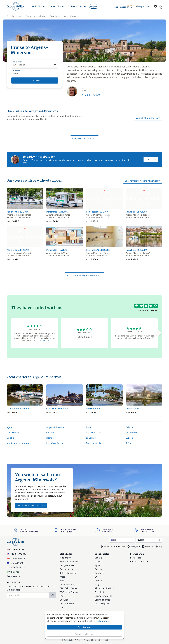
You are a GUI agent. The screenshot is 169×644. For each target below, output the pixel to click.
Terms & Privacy (68, 584)
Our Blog (64, 600)
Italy (97, 584)
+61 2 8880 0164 (16, 563)
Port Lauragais (93, 443)
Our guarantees (68, 565)
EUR (149, 540)
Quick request (102, 604)
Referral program (68, 573)
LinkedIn (148, 546)
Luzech (129, 438)
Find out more (103, 621)
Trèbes (129, 443)
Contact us (151, 160)
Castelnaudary (93, 433)
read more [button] (44, 340)
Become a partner (139, 562)
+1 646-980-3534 (16, 549)
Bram (89, 427)
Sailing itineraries (104, 596)
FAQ (62, 596)
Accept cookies (84, 627)
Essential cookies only (84, 634)
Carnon (50, 433)
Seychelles (100, 573)
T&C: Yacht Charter (69, 592)
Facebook (106, 546)
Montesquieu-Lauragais (18, 443)
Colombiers (132, 433)
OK (53, 595)
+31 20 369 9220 (16, 567)
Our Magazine (67, 604)
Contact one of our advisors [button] (31, 505)
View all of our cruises (148, 118)
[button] (39, 6)
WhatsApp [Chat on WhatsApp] (13, 572)
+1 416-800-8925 (16, 558)
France (98, 581)
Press (62, 577)
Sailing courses (102, 600)
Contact (63, 607)
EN (122, 540)
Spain (98, 565)
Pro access (136, 558)
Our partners (66, 569)
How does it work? (69, 562)
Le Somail (91, 438)
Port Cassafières (55, 443)
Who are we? (66, 558)
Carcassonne (13, 433)
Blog (159, 546)
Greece (98, 562)
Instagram (134, 546)
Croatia (99, 558)
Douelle (10, 438)
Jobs (62, 581)
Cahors (129, 427)
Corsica (99, 569)
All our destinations (105, 588)
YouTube (120, 546)
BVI (97, 577)
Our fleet (99, 592)
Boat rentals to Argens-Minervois (143, 181)
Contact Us (13, 576)
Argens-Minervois (55, 427)
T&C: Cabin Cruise (68, 588)
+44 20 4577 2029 (90, 95)
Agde (9, 427)
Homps (50, 438)
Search (35, 80)
